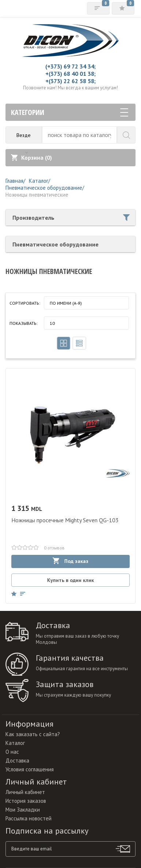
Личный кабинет (25, 792)
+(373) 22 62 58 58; (70, 81)
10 (52, 323)
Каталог (15, 743)
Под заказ (70, 561)
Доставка (17, 761)
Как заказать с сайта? (33, 734)
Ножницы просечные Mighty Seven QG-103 (65, 520)
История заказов (26, 801)
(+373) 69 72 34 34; (70, 66)
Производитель (71, 218)
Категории (70, 112)
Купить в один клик (70, 580)
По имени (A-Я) (66, 303)
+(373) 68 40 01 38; (70, 74)
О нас (12, 752)
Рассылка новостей (28, 818)
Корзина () (31, 157)
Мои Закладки (23, 810)
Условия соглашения (30, 769)
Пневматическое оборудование (56, 244)
